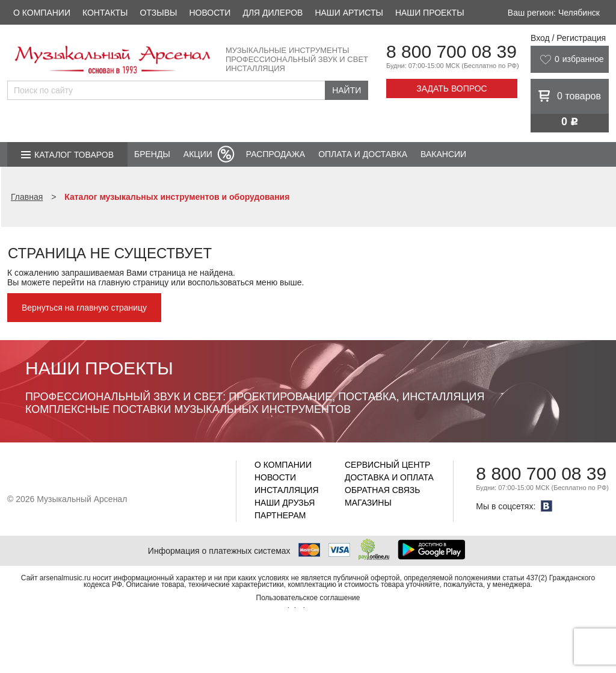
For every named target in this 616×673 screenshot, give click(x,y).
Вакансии (443, 154)
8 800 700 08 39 (451, 51)
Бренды (152, 154)
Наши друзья (285, 503)
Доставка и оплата (389, 477)
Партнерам (280, 515)
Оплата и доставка (363, 154)
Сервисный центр (387, 465)
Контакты (105, 13)
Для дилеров (273, 13)
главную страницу (133, 282)
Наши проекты (430, 13)
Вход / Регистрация (568, 38)
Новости (210, 13)
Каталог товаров (74, 155)
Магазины (368, 503)
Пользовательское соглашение (308, 598)
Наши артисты (349, 13)
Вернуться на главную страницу (84, 308)
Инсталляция (287, 490)
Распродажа (276, 154)
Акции (198, 154)
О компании (42, 13)
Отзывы (159, 13)
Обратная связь (382, 490)
